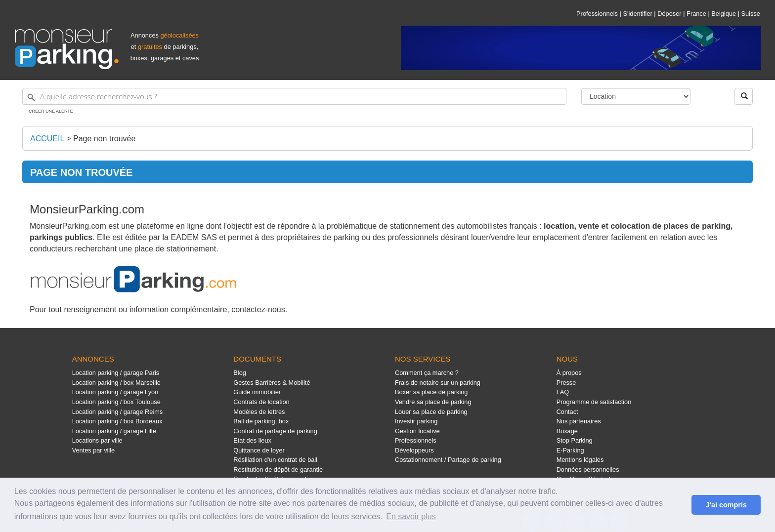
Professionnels (597, 14)
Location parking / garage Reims (118, 412)
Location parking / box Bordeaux (117, 421)
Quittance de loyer (259, 450)
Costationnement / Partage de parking (448, 460)
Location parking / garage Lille (114, 431)
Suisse (751, 14)
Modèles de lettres (259, 412)
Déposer (669, 14)
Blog (240, 373)
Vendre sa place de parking (433, 402)
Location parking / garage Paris (116, 373)
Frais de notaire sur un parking (438, 383)
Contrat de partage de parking (275, 431)
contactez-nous (258, 309)
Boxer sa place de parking (431, 392)
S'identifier (637, 14)
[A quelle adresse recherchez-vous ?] (294, 96)
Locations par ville (97, 440)
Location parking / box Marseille (116, 383)
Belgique (724, 14)
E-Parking (570, 450)
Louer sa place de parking (431, 412)
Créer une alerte (51, 111)
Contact (567, 412)
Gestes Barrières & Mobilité (272, 383)
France (696, 14)
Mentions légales (580, 460)
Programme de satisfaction (594, 402)
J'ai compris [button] (726, 505)
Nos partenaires (579, 421)
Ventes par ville (93, 450)
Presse (566, 383)
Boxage (567, 431)
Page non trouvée (104, 139)
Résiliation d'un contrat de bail (275, 460)
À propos (569, 373)
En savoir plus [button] (411, 516)
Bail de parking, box (261, 421)
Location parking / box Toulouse (116, 402)
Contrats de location (261, 402)
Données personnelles (588, 470)
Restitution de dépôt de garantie (278, 470)
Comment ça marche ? (427, 373)
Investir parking (416, 421)
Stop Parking (575, 440)
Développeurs (414, 450)
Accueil (47, 139)
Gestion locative (417, 431)
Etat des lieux (252, 440)
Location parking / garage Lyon (115, 392)
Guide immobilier (257, 392)
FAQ (563, 392)
